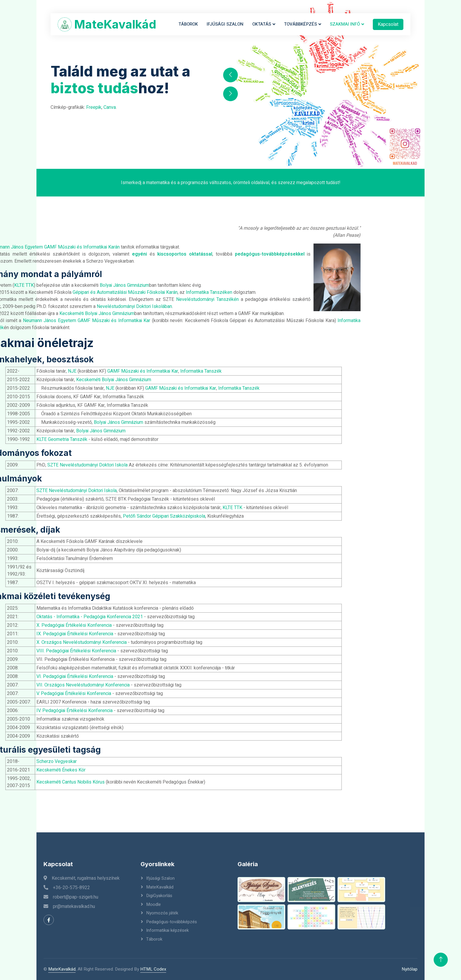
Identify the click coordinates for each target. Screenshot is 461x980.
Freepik (94, 107)
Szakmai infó (345, 24)
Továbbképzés (300, 24)
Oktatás (262, 24)
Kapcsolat (388, 24)
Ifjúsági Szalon (225, 24)
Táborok (188, 24)
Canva (110, 107)
